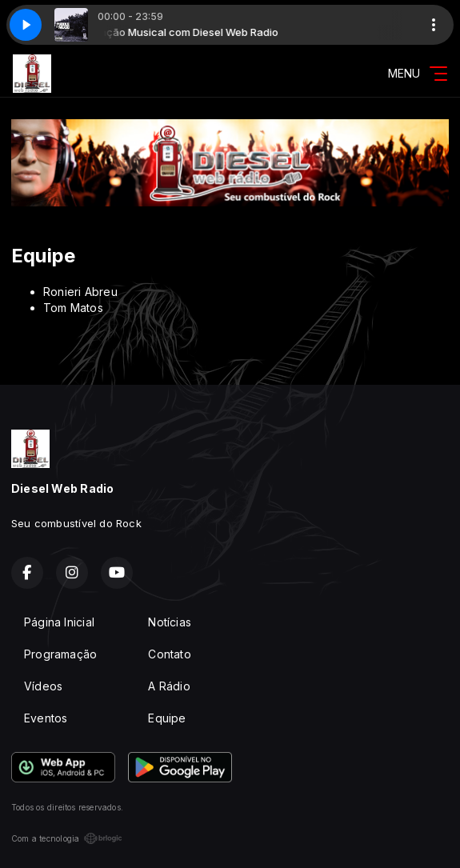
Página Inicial (59, 622)
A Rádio (169, 686)
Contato (169, 654)
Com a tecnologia (67, 838)
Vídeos (43, 686)
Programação (60, 654)
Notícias (170, 622)
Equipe (167, 718)
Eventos (46, 718)
